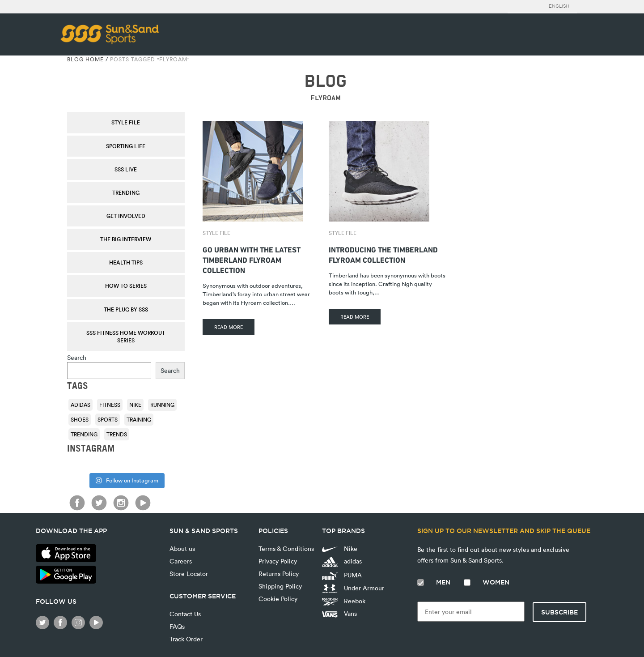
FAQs (177, 626)
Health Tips (126, 262)
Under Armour (353, 589)
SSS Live (126, 169)
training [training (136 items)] (139, 419)
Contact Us (185, 614)
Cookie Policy (278, 599)
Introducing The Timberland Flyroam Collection (383, 254)
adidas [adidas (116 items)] (80, 405)
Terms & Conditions (286, 548)
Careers (181, 561)
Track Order (186, 639)
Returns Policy (279, 574)
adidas (342, 562)
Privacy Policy (278, 561)
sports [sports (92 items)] (108, 419)
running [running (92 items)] (162, 405)
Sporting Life (126, 146)
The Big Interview (126, 239)
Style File (126, 122)
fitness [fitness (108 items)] (110, 405)
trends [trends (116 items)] (117, 434)
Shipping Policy (280, 586)
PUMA (342, 575)
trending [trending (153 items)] (84, 434)
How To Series (126, 286)
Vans (339, 613)
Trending (126, 192)
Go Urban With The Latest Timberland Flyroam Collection (252, 259)
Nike (340, 548)
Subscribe (559, 612)
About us (182, 548)
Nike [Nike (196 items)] (135, 405)
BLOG (325, 81)
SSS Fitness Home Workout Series (126, 336)
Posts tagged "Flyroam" (150, 59)
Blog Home (85, 59)
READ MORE (229, 327)
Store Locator (189, 574)
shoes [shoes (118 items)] (80, 419)
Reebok (344, 601)
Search (77, 357)
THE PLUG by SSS (126, 309)
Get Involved (126, 216)
